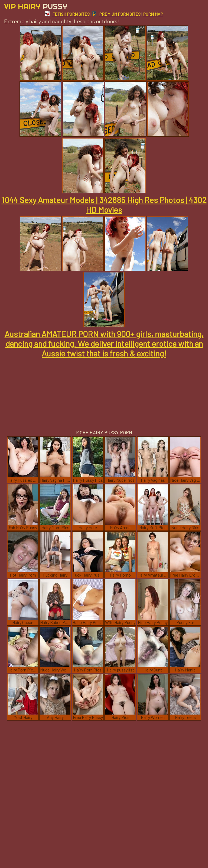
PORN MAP (153, 14)
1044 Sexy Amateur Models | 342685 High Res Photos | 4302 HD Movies (104, 205)
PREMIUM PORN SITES (116, 14)
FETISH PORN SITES (67, 14)
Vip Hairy (36, 6)
